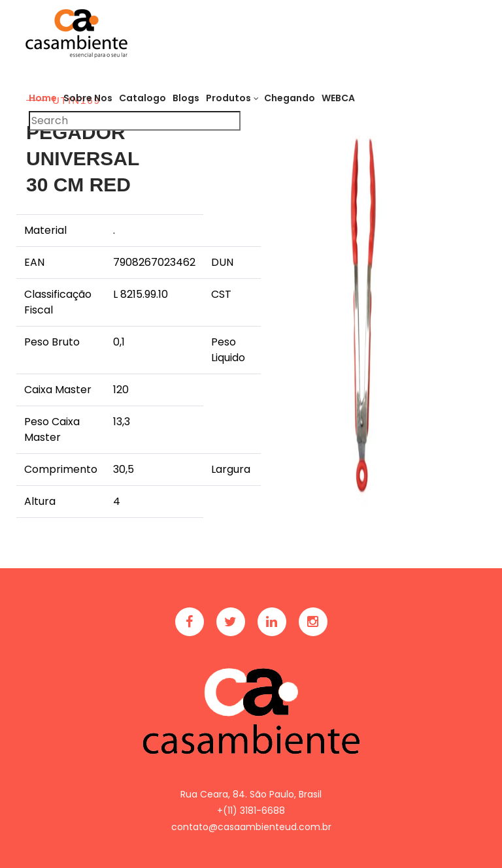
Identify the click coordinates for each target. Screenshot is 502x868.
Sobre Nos (88, 98)
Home (43, 98)
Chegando (290, 98)
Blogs (186, 98)
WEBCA (338, 98)
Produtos (228, 98)
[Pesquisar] (135, 121)
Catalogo (142, 98)
